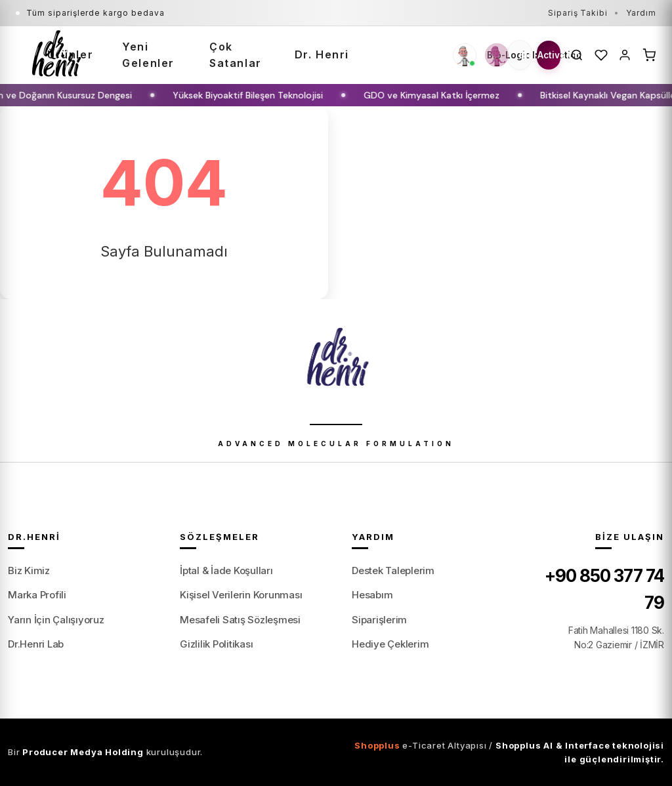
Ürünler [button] (70, 54)
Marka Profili (37, 595)
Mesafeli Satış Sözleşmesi (240, 620)
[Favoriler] (601, 55)
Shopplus (377, 745)
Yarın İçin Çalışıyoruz (56, 620)
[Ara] (577, 55)
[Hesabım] (625, 55)
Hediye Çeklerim (390, 644)
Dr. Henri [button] (322, 54)
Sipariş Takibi (578, 13)
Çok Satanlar (236, 55)
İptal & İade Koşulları (226, 570)
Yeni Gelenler (148, 55)
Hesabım (372, 595)
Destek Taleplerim (393, 570)
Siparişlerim (379, 620)
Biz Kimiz (29, 570)
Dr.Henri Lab (36, 644)
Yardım (641, 13)
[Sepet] (649, 55)
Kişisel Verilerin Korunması (241, 595)
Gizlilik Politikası (216, 644)
